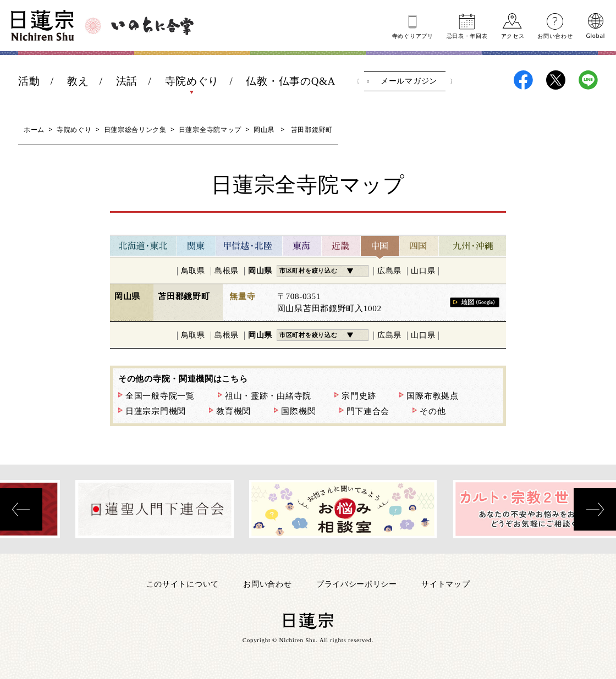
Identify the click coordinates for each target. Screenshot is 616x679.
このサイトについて (183, 584)
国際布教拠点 (432, 396)
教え (78, 81)
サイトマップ (446, 584)
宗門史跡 (359, 396)
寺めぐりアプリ (413, 35)
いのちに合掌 (152, 26)
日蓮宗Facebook (523, 80)
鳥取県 (193, 271)
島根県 (227, 271)
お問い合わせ (555, 35)
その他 (433, 411)
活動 (29, 81)
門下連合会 (368, 411)
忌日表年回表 (467, 35)
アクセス (513, 35)
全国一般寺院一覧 (160, 396)
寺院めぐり (192, 81)
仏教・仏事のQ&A (291, 81)
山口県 (423, 271)
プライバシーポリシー (357, 584)
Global (596, 35)
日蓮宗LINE (588, 80)
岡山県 (264, 129)
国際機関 (298, 411)
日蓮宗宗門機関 (156, 411)
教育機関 (233, 411)
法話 (127, 81)
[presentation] (21, 509)
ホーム (34, 129)
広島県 (389, 271)
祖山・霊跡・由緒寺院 (268, 396)
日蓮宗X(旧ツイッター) (556, 80)
